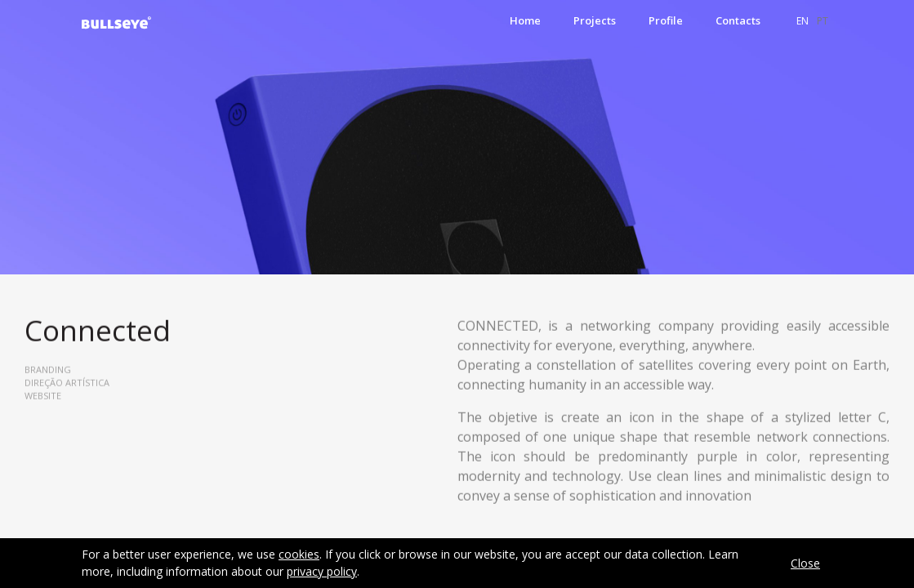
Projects (595, 20)
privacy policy (322, 571)
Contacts (738, 20)
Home (525, 20)
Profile (666, 20)
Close (805, 563)
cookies (299, 554)
